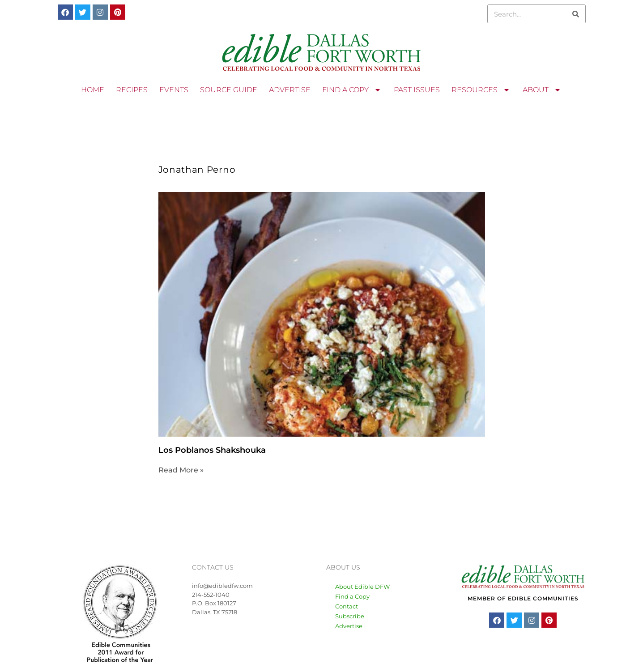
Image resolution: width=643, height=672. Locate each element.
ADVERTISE (290, 90)
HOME (93, 90)
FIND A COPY (352, 90)
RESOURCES (481, 90)
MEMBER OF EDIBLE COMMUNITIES (523, 598)
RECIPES (132, 90)
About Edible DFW (362, 587)
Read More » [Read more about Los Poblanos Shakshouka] (181, 470)
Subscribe (350, 616)
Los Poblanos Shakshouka (212, 450)
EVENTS (174, 90)
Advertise (349, 626)
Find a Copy (352, 596)
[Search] (576, 14)
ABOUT (542, 90)
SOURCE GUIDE (229, 90)
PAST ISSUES (417, 90)
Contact (347, 606)
